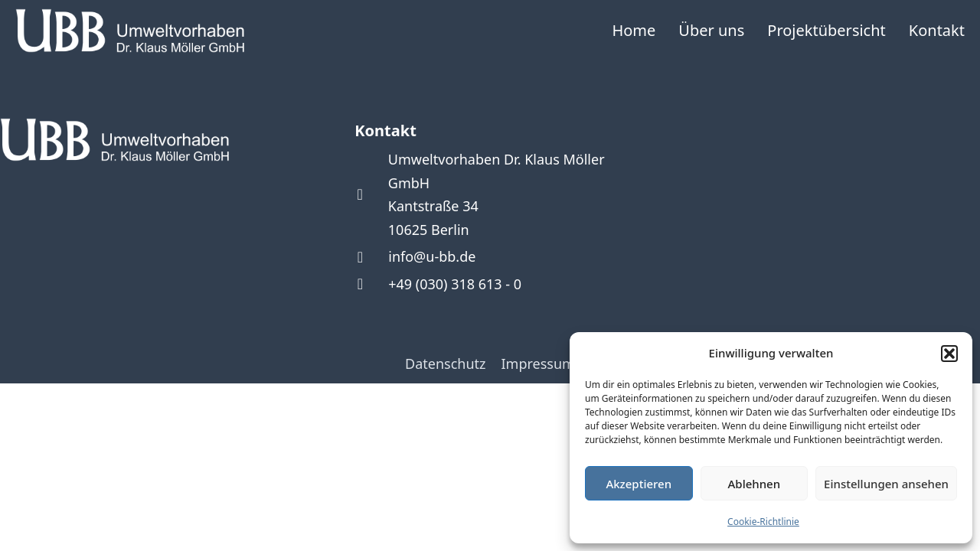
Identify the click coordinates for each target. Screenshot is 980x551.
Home (634, 30)
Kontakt (937, 30)
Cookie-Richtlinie (763, 522)
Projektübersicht (826, 30)
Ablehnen (755, 484)
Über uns (711, 30)
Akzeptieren (639, 484)
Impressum (538, 364)
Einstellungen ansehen (886, 484)
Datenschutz (445, 364)
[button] (949, 354)
